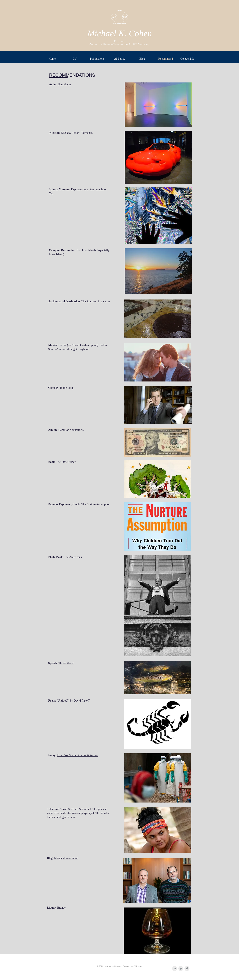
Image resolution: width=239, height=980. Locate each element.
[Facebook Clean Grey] (187, 969)
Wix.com (138, 966)
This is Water (66, 663)
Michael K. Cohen (120, 33)
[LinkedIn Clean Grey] (175, 969)
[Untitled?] (63, 701)
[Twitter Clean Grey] (181, 969)
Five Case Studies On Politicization (78, 755)
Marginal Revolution (66, 858)
